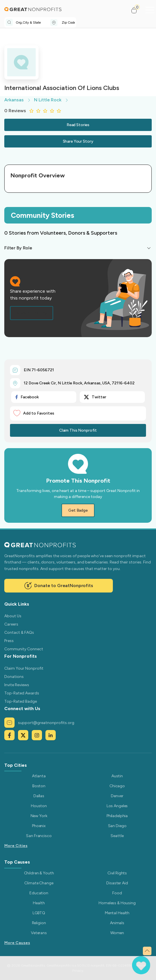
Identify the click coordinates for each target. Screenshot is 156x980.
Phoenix (39, 826)
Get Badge (78, 510)
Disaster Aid (117, 883)
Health (39, 903)
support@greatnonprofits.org (39, 723)
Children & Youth (39, 873)
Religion (39, 923)
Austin (117, 776)
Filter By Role (18, 248)
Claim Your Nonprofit (24, 668)
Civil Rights (117, 873)
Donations (14, 677)
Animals (117, 923)
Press (9, 641)
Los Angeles (117, 806)
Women (117, 933)
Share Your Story (78, 141)
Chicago (117, 786)
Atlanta (39, 776)
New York (39, 816)
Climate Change (39, 883)
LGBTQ (39, 913)
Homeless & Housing (117, 903)
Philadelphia (117, 816)
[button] (136, 10)
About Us (13, 616)
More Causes (17, 943)
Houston (39, 806)
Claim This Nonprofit (78, 430)
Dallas (39, 796)
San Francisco (39, 836)
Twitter (95, 397)
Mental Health (117, 913)
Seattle (117, 836)
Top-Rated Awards (22, 693)
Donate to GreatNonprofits (59, 586)
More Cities (16, 846)
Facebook (27, 397)
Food (117, 893)
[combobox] (33, 22)
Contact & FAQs (19, 633)
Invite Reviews (17, 685)
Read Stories (78, 125)
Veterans (39, 933)
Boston (39, 786)
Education (39, 893)
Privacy (78, 971)
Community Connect (24, 649)
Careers (11, 624)
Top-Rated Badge (21, 701)
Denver (117, 796)
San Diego (117, 826)
